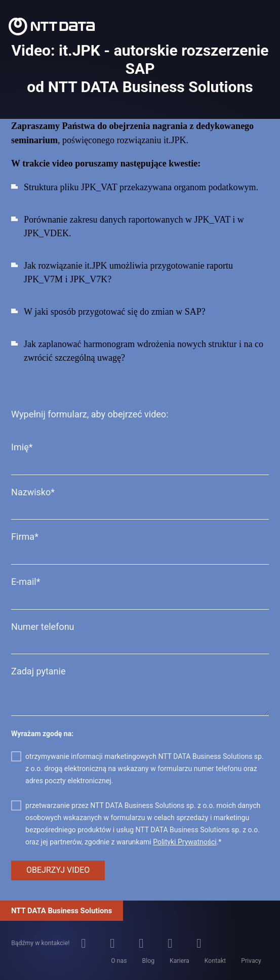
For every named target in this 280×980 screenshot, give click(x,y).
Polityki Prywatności (185, 842)
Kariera (179, 961)
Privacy (251, 961)
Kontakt (215, 961)
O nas (119, 961)
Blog (149, 961)
